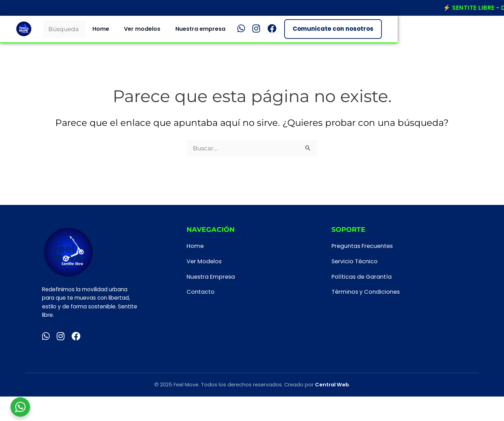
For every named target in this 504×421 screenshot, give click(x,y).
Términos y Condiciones (366, 292)
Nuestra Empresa (211, 277)
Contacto (201, 292)
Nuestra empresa (303, 32)
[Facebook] (374, 32)
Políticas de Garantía (362, 277)
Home (203, 32)
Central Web (332, 385)
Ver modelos (244, 32)
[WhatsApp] (343, 32)
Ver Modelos (204, 261)
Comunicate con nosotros (435, 32)
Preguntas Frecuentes (362, 246)
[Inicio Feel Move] (33, 32)
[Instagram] (358, 32)
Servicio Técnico (355, 261)
